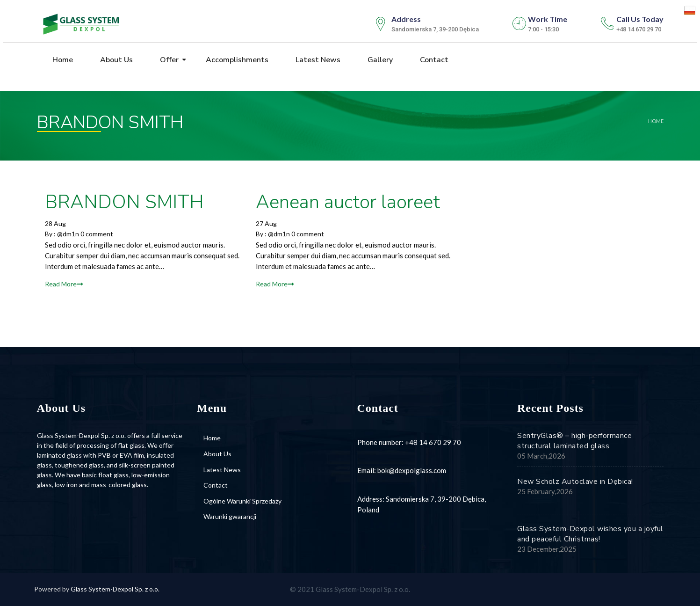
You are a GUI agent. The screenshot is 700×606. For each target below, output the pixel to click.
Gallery (379, 60)
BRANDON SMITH (124, 202)
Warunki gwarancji (230, 516)
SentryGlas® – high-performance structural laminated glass (574, 441)
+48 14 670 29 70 (433, 442)
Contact (433, 60)
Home (62, 60)
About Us (115, 60)
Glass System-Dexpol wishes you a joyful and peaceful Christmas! (590, 534)
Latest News (317, 60)
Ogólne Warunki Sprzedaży (242, 501)
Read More (64, 284)
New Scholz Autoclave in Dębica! (575, 482)
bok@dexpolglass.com (412, 470)
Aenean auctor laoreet (348, 202)
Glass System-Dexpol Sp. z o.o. (115, 589)
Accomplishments (236, 60)
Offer (168, 60)
